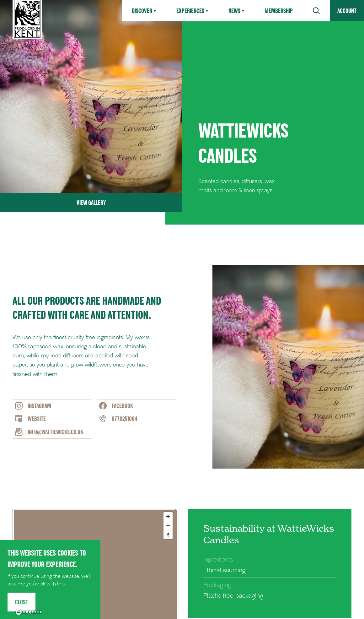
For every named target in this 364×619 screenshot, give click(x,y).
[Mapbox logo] (29, 612)
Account (347, 11)
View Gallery (91, 203)
